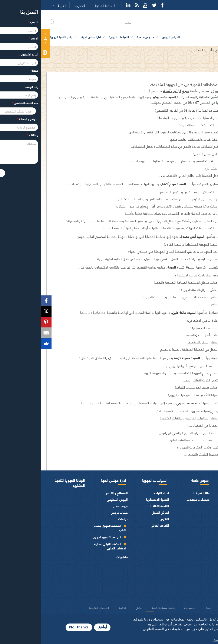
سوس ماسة (159, 480)
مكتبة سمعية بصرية (122, 607)
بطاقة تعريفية (161, 493)
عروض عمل (80, 506)
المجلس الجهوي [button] (130, 37)
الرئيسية (204, 50)
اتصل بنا (38, 5)
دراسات (82, 519)
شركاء (167, 607)
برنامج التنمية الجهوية (21, 37)
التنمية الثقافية (119, 506)
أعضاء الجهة (203, 523)
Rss (96, 5)
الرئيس (206, 493)
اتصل (98, 607)
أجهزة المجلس (202, 529)
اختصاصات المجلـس (198, 559)
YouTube (104, 5)
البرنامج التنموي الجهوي (66, 537)
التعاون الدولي (119, 525)
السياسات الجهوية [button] (78, 37)
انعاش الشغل (120, 512)
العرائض (205, 584)
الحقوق (81, 607)
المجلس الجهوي (185, 50)
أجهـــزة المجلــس (161, 50)
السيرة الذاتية (196, 507)
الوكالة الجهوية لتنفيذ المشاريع (29, 483)
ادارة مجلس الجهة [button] (50, 37)
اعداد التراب (121, 493)
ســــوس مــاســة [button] (105, 37)
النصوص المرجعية (199, 591)
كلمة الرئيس (197, 500)
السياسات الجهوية (114, 480)
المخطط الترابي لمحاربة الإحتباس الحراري (69, 546)
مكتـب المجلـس (195, 543)
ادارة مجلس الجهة (73, 480)
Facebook (121, 5)
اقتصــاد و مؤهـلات (158, 499)
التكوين (124, 519)
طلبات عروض (78, 512)
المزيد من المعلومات (184, 640)
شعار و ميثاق (203, 597)
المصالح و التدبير (76, 493)
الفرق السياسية (201, 572)
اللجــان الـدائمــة (195, 550)
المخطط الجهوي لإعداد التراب (69, 528)
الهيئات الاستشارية (199, 578)
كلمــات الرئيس (195, 514)
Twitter (113, 5)
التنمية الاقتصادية (117, 499)
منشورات (81, 557)
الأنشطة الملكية (65, 5)
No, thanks (38, 627)
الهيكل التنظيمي (76, 499)
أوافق (61, 627)
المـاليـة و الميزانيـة (199, 565)
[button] (22, 5)
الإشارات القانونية (58, 607)
